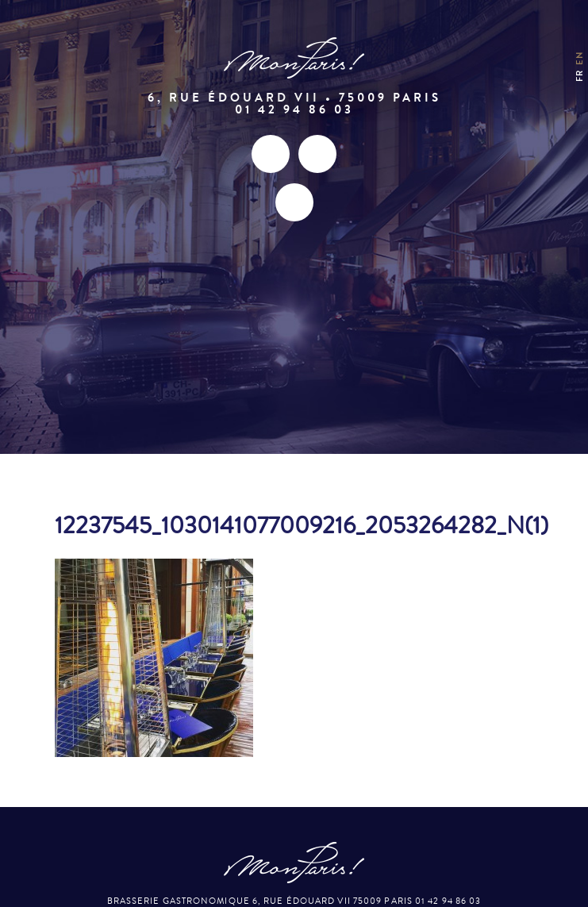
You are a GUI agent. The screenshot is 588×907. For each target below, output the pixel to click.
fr (580, 75)
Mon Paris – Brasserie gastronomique (294, 59)
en (580, 58)
